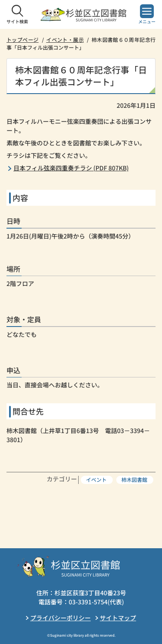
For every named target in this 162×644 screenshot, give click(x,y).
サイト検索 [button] (17, 21)
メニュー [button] (147, 21)
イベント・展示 (65, 39)
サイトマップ (118, 618)
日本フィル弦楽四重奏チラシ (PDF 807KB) (71, 168)
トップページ (22, 39)
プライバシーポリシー (60, 618)
